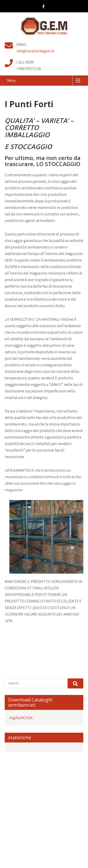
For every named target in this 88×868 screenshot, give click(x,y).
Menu (11, 80)
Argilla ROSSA (21, 718)
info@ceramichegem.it (35, 51)
